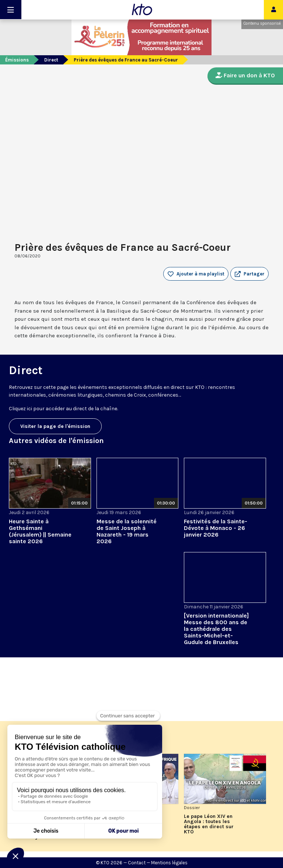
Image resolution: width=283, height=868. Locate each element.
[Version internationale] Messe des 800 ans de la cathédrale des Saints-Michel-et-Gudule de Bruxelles (216, 629)
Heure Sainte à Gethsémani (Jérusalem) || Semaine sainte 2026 (40, 531)
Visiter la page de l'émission (55, 426)
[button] (249, 274)
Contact (137, 863)
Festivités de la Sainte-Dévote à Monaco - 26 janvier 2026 (216, 528)
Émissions (17, 60)
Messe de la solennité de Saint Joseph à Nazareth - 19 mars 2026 (127, 531)
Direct (51, 60)
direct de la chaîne (95, 409)
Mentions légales (169, 863)
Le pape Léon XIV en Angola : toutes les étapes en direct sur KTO (209, 824)
